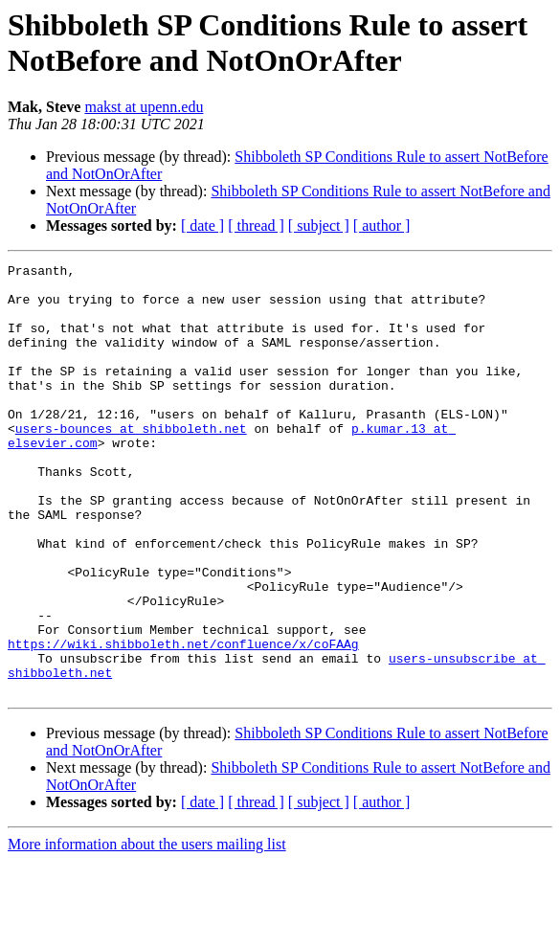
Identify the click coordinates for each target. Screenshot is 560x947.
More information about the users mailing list (147, 930)
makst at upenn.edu (144, 107)
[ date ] (202, 225)
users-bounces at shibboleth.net (131, 462)
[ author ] (382, 225)
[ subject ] (319, 225)
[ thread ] (256, 225)
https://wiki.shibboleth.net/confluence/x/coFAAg (183, 721)
